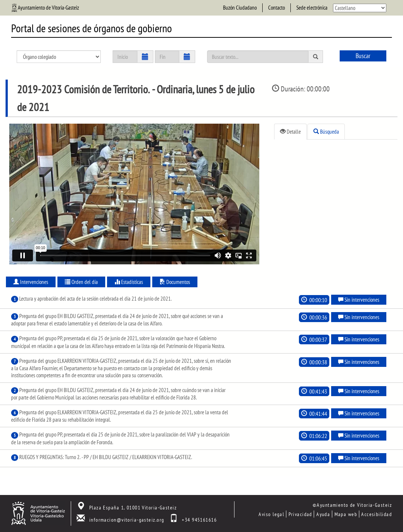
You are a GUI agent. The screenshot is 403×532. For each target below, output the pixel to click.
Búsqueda (326, 132)
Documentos (175, 282)
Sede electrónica (312, 8)
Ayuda (323, 514)
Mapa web (346, 514)
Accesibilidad (377, 514)
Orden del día (81, 282)
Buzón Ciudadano (240, 8)
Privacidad (300, 514)
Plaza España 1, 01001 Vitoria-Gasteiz (133, 507)
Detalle (290, 132)
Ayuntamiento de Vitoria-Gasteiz (48, 8)
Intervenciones (31, 282)
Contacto (277, 8)
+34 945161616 (199, 520)
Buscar (363, 56)
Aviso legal (271, 514)
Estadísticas (129, 282)
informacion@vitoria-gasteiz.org (127, 520)
